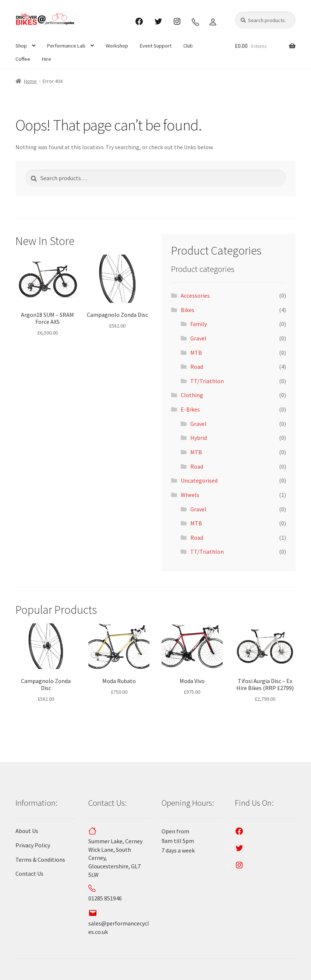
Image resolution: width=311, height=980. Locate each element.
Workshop (117, 46)
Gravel (198, 338)
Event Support (156, 46)
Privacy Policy (33, 845)
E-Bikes (190, 409)
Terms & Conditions (40, 860)
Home (30, 81)
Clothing (192, 395)
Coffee (23, 59)
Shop (21, 46)
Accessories (195, 295)
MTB (196, 353)
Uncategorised (199, 480)
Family (199, 324)
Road (197, 367)
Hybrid (199, 438)
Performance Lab (66, 46)
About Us (27, 831)
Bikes (188, 310)
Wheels (190, 495)
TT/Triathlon (207, 381)
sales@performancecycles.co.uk (119, 923)
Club (188, 46)
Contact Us (29, 874)
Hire (47, 59)
